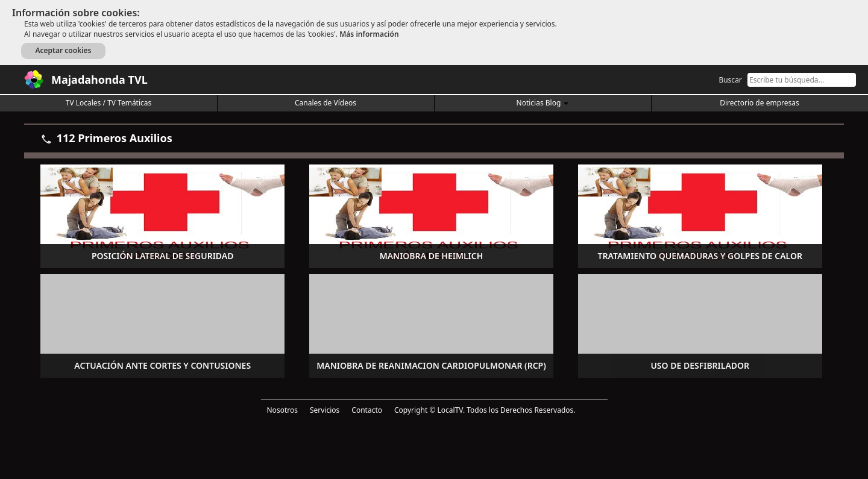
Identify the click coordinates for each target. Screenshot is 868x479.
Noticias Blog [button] (543, 103)
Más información (369, 34)
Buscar (730, 80)
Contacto (367, 410)
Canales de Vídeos (325, 103)
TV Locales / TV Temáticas (109, 103)
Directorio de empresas (759, 103)
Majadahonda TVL (99, 80)
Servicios (325, 410)
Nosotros (282, 410)
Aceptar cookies (63, 50)
